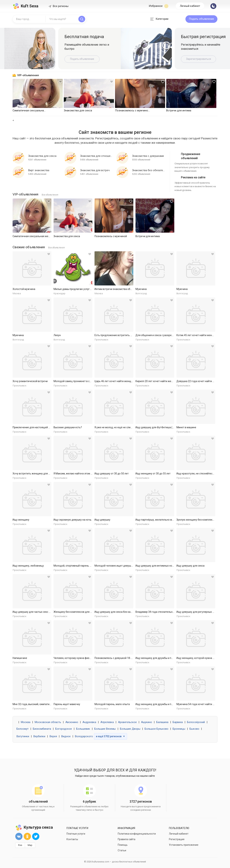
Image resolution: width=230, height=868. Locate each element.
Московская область (48, 722)
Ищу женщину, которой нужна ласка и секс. (202, 658)
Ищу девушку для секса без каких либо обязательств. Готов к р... (133, 612)
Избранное (159, 6)
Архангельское (127, 722)
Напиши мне (20, 658)
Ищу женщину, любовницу (28, 566)
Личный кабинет (190, 6)
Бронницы (179, 729)
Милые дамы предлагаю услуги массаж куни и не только (87, 289)
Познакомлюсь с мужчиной (111, 236)
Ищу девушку (102, 520)
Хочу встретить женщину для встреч (35, 474)
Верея (53, 736)
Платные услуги (76, 834)
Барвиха (178, 722)
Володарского (84, 736)
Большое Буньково (157, 729)
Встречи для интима (148, 236)
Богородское (64, 729)
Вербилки (39, 736)
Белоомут (23, 729)
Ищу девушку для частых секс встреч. (35, 612)
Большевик (83, 729)
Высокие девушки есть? (68, 427)
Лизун (57, 335)
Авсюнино (72, 722)
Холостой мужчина (24, 289)
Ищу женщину (21, 520)
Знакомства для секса (67, 236)
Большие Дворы (130, 729)
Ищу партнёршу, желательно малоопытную (161, 520)
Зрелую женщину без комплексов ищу (199, 520)
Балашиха (162, 722)
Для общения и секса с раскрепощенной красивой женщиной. (172, 335)
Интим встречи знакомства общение (116, 289)
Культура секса (34, 827)
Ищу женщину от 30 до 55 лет (153, 474)
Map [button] (30, 845)
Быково (194, 729)
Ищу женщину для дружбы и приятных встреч (163, 658)
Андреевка (89, 722)
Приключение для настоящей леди (33, 427)
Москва (26, 722)
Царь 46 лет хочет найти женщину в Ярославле (123, 381)
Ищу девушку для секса (190, 566)
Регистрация (177, 839)
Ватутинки (23, 736)
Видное (66, 736)
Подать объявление (201, 19)
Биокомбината (42, 729)
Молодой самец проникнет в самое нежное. (80, 381)
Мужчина (141, 289)
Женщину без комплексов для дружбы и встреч (82, 612)
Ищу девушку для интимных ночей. (156, 566)
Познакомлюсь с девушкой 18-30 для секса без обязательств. (131, 658)
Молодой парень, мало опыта (112, 704)
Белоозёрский (196, 722)
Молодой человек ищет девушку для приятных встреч (127, 566)
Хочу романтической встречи (30, 381)
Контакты (72, 839)
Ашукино (147, 722)
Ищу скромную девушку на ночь (73, 520)
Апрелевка (107, 722)
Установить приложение (184, 845)
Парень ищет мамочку (67, 704)
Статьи (122, 850)
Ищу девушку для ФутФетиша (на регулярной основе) (167, 427)
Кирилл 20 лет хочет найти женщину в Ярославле (165, 381)
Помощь (123, 845)
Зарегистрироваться (199, 59)
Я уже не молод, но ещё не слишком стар (119, 427)
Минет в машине (186, 427)
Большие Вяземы (105, 729)
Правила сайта (126, 839)
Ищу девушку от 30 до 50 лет (112, 474)
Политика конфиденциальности (137, 834)
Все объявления (50, 195)
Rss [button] (20, 845)
